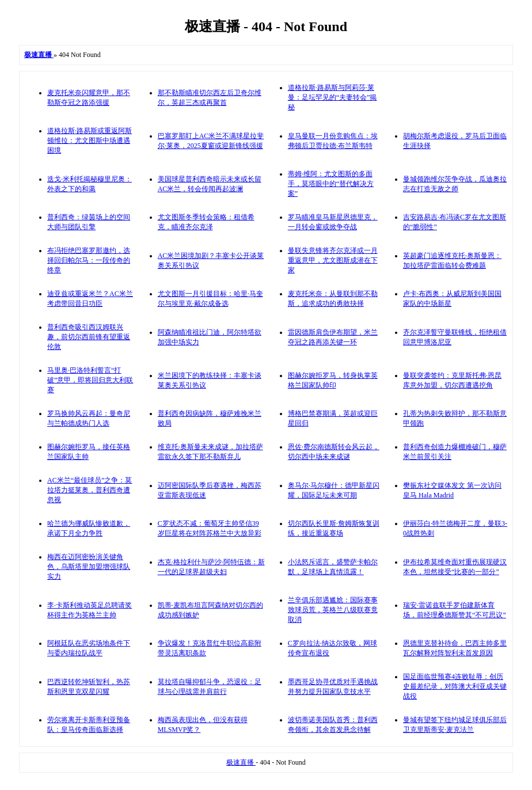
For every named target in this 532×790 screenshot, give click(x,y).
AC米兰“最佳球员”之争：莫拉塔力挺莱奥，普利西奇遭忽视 (90, 490)
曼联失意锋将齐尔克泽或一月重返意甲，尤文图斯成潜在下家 (333, 260)
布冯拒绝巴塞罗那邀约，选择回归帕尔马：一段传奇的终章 (89, 260)
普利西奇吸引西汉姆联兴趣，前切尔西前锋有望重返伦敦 (89, 337)
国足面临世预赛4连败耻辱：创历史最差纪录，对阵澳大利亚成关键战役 (455, 686)
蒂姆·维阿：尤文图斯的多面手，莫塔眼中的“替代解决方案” (331, 184)
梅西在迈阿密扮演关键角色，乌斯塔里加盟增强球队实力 (89, 567)
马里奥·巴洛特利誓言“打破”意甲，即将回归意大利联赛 (90, 380)
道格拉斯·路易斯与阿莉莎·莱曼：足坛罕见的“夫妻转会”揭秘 (332, 97)
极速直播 (241, 762)
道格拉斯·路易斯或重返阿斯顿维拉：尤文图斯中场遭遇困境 (90, 140)
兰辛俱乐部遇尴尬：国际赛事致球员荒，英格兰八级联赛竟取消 (333, 610)
